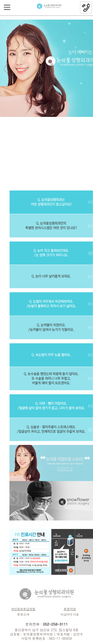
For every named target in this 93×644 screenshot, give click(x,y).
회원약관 (70, 609)
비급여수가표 (70, 614)
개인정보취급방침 (23, 609)
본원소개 (23, 614)
